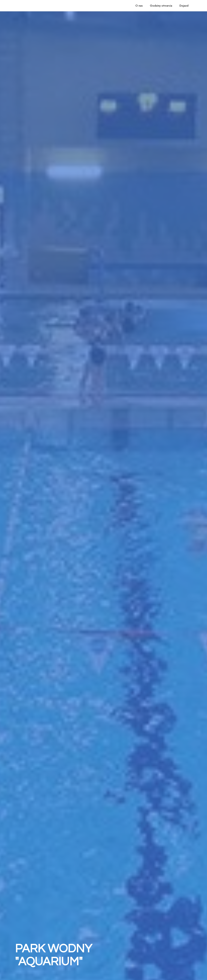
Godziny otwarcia (161, 6)
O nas (139, 6)
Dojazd (184, 6)
